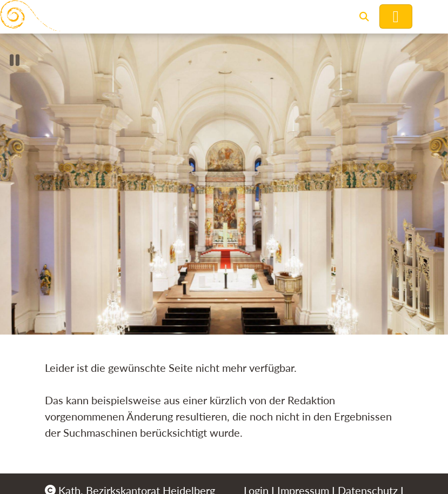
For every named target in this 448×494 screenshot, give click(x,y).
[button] (364, 17)
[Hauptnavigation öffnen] (396, 16)
